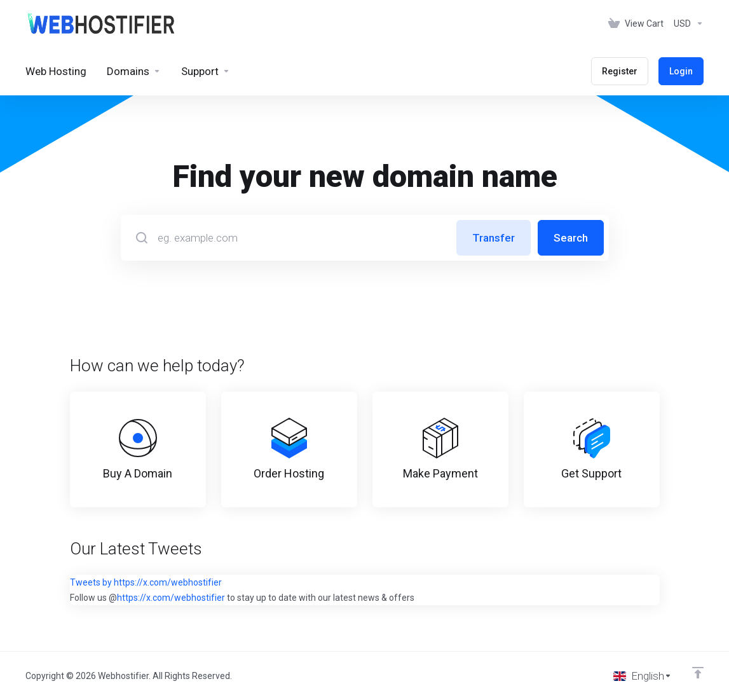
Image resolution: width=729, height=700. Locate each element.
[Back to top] (698, 673)
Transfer (494, 238)
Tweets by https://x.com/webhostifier (146, 582)
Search (571, 238)
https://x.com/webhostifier (171, 598)
